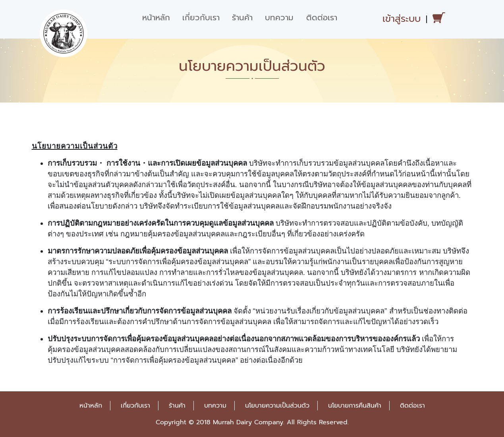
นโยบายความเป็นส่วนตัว (277, 406)
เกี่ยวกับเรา (201, 17)
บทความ (279, 17)
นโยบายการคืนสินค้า (355, 406)
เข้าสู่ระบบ (402, 19)
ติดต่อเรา (322, 17)
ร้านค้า (242, 17)
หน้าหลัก (156, 17)
